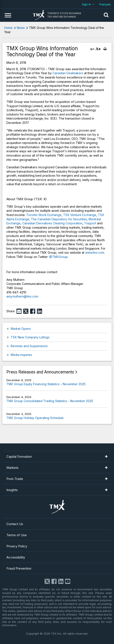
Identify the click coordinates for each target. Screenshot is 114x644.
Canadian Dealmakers (68, 73)
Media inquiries (21, 355)
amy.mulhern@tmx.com (22, 296)
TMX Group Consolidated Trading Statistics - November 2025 (50, 401)
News (21, 28)
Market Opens (21, 329)
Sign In (86, 4)
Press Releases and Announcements (40, 372)
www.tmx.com (95, 252)
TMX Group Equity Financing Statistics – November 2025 (46, 384)
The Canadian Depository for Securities (59, 219)
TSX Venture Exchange (80, 215)
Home (8, 28)
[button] (106, 15)
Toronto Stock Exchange (44, 215)
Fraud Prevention (19, 568)
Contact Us (15, 524)
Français (105, 4)
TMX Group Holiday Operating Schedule (35, 418)
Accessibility (16, 557)
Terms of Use (17, 535)
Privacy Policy (17, 546)
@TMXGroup (58, 257)
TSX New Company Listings (30, 337)
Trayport (90, 223)
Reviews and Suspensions (29, 346)
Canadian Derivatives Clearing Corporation (52, 223)
